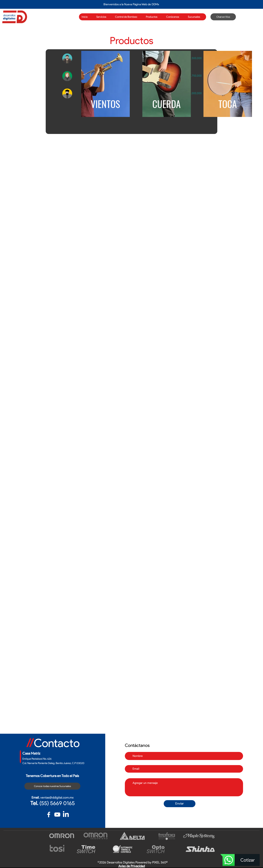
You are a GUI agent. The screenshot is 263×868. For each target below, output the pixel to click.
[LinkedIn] (66, 815)
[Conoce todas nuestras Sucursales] (52, 786)
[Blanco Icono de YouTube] (57, 815)
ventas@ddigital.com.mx (57, 798)
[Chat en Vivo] (223, 17)
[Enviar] (180, 804)
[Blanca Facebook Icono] (49, 815)
